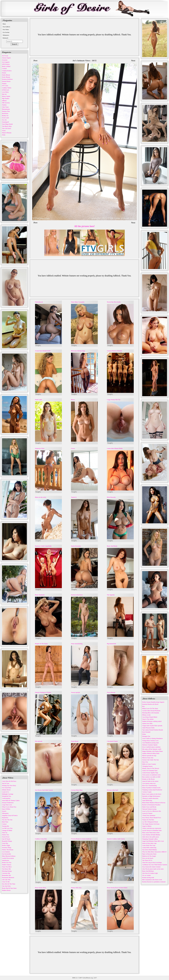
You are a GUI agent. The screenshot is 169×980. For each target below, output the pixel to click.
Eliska (144, 734)
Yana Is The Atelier (148, 719)
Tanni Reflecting (147, 800)
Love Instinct (6, 852)
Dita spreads (39, 741)
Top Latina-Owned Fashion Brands (153, 730)
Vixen (4, 131)
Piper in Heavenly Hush (149, 854)
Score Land (5, 118)
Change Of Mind (7, 830)
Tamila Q (74, 497)
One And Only (6, 886)
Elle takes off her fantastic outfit (152, 749)
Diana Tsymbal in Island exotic (151, 788)
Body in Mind (6, 66)
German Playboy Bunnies (114, 351)
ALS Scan (5, 56)
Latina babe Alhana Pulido (115, 448)
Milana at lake (146, 715)
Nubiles (4, 105)
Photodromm (6, 109)
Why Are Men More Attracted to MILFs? (154, 852)
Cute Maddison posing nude (150, 743)
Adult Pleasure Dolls (148, 728)
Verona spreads (75, 692)
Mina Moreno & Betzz (9, 856)
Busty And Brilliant (148, 871)
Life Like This (6, 880)
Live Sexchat (6, 32)
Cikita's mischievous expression (152, 828)
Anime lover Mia (147, 723)
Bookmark (5, 38)
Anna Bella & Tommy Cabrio (11, 800)
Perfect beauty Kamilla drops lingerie (153, 702)
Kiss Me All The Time (9, 884)
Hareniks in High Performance (151, 796)
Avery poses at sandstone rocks (151, 775)
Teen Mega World (7, 124)
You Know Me (6, 869)
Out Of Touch (6, 839)
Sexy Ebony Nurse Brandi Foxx (152, 818)
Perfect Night (6, 845)
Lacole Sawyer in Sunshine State (152, 830)
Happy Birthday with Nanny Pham (152, 751)
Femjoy (4, 83)
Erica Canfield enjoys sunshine (151, 747)
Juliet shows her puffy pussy (151, 837)
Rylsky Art (5, 116)
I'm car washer (146, 875)
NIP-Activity (6, 103)
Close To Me (6, 882)
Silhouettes (5, 813)
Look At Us (5, 792)
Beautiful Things (7, 841)
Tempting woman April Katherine (152, 790)
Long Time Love (7, 805)
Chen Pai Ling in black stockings (152, 862)
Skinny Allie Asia (76, 888)
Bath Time (5, 822)
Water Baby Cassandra (78, 302)
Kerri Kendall (146, 732)
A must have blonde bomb (43, 351)
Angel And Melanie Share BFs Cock (153, 841)
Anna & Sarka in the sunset (150, 781)
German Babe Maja (77, 790)
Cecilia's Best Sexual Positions (151, 711)
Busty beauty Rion (41, 888)
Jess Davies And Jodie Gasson (44, 790)
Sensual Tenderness (8, 803)
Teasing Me (5, 826)
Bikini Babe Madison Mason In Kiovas (154, 803)
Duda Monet (75, 741)
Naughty (38, 345)
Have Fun (145, 762)
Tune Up (5, 833)
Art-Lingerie (6, 62)
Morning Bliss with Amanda (151, 713)
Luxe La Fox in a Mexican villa (151, 811)
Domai (4, 73)
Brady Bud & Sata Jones (9, 888)
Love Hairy (5, 92)
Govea (73, 448)
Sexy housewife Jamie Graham (151, 867)
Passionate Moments (8, 877)
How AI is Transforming (149, 785)
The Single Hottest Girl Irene (151, 824)
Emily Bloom (6, 75)
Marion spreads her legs (149, 755)
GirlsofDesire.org (88, 978)
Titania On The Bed (148, 820)
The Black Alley (7, 126)
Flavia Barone (111, 692)
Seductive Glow (40, 448)
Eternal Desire (6, 81)
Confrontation (6, 798)
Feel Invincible (6, 854)
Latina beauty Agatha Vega (150, 773)
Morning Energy (7, 871)
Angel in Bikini (147, 826)
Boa (143, 706)
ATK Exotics (6, 64)
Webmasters (6, 35)
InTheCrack (6, 90)
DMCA (74, 978)
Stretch (4, 811)
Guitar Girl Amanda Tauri (150, 770)
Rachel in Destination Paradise (151, 805)
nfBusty (4, 101)
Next (133, 61)
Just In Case (6, 783)
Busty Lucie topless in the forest (152, 794)
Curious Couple (147, 792)
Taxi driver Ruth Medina (149, 850)
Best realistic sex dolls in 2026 (151, 777)
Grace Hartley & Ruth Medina (151, 835)
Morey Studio (6, 96)
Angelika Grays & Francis (10, 815)
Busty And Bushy (112, 546)
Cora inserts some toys (149, 783)
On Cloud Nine (7, 788)
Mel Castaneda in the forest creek (152, 880)
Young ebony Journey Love (150, 741)
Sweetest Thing (7, 847)
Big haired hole (111, 644)
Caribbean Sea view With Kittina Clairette (155, 865)
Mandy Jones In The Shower (151, 768)
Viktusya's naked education (150, 798)
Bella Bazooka (111, 497)
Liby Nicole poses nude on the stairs (153, 869)
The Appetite (111, 595)
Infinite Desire (6, 790)
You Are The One (7, 820)
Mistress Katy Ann (148, 758)
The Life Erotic (7, 128)
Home (4, 24)
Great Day (5, 843)
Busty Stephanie (40, 595)
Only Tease (5, 107)
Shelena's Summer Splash (150, 745)
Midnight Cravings (8, 794)
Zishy (4, 135)
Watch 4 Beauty (7, 133)
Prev (36, 61)
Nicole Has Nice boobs (114, 302)
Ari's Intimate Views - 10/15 (84, 61)
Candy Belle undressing (149, 847)
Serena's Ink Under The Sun (150, 760)
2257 (95, 978)
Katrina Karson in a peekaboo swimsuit (154, 882)
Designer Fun (146, 736)
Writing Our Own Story (9, 785)
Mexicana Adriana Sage (78, 351)
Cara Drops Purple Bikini (150, 717)
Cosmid (4, 68)
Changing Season (147, 766)
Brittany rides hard (112, 790)
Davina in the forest (77, 595)
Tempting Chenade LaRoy (150, 839)
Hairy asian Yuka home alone (151, 833)
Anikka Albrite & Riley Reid (151, 753)
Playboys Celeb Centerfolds (43, 546)
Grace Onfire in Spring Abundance (152, 738)
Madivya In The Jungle (149, 856)
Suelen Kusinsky (76, 546)
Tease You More (7, 867)
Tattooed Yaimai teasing (149, 809)
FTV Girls (5, 86)
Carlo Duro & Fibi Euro (9, 781)
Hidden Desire (6, 890)
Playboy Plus (6, 111)
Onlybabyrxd (39, 302)
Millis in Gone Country (149, 764)
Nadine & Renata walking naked (152, 721)
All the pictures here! (84, 226)
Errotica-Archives (7, 79)
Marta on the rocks (41, 497)
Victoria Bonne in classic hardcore (81, 839)
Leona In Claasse (147, 813)
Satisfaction (5, 860)
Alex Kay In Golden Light (150, 873)
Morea (73, 400)
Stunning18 (5, 122)
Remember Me (6, 875)
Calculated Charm (112, 741)
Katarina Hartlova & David (150, 704)
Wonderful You (7, 796)
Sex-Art (4, 120)
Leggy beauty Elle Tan (114, 400)
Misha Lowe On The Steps (150, 708)
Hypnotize (5, 818)
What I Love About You (9, 807)
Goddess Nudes (7, 88)
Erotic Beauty (6, 77)
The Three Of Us (147, 860)
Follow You (5, 835)
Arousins (5, 60)
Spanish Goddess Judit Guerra (116, 839)
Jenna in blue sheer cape (149, 843)
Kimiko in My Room (148, 779)
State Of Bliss (6, 809)
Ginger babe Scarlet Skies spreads (152, 726)
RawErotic (5, 113)
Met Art (4, 94)
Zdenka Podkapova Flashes (43, 692)
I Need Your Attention (149, 815)
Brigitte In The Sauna (41, 644)
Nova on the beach (148, 858)
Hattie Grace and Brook (149, 807)
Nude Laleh (38, 400)
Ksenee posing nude (148, 877)
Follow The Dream (8, 850)
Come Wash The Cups (149, 845)
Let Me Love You (7, 828)
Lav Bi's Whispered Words (150, 822)
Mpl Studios (6, 98)
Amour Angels (6, 58)
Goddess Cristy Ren (41, 839)
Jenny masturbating (77, 644)
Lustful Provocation (8, 858)
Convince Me (6, 873)
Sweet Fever (6, 837)
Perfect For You (7, 862)
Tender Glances (7, 865)
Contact (4, 824)
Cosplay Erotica (7, 71)
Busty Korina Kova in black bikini (117, 888)
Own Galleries (6, 27)
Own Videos (6, 30)
